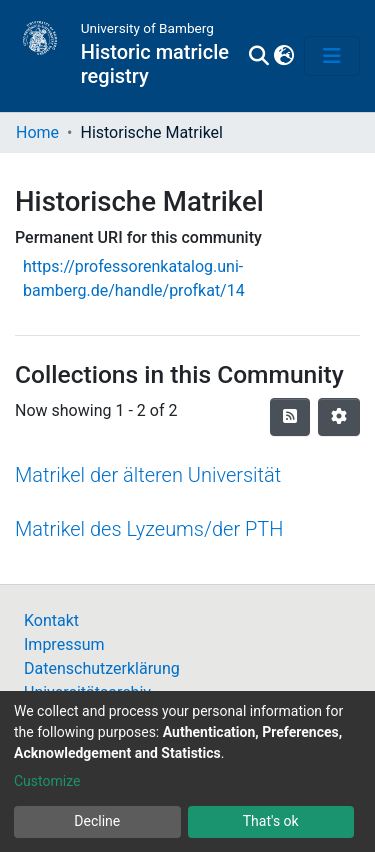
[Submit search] (258, 56)
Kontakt (51, 620)
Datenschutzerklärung (102, 668)
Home (37, 132)
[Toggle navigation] (332, 56)
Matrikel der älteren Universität (148, 475)
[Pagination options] (339, 417)
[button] (283, 56)
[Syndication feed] (290, 417)
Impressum (64, 644)
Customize (47, 781)
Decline (97, 821)
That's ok (271, 821)
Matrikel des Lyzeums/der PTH (149, 529)
